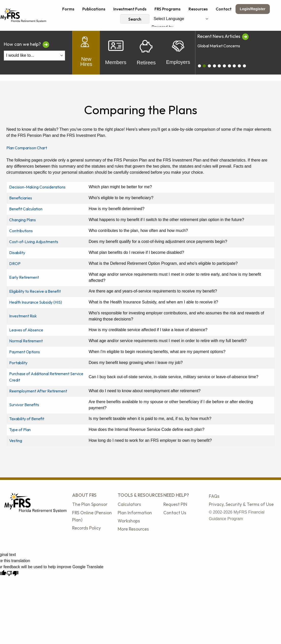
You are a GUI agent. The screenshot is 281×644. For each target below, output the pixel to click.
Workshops (129, 521)
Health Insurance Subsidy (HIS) (36, 302)
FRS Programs (167, 9)
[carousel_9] (244, 66)
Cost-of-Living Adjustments (34, 242)
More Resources (133, 529)
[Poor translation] (12, 573)
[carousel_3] (214, 66)
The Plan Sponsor (90, 504)
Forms (68, 9)
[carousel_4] (219, 66)
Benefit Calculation (26, 209)
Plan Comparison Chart (27, 148)
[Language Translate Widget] (181, 19)
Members (116, 53)
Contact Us (175, 513)
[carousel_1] (204, 66)
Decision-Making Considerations (37, 187)
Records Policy (87, 528)
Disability (17, 253)
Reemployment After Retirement (38, 391)
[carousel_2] (209, 66)
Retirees (146, 53)
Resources (198, 9)
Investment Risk (23, 316)
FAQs (214, 496)
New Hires (86, 53)
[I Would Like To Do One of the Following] (34, 56)
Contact (224, 9)
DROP (15, 264)
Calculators (129, 504)
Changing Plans (22, 220)
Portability (18, 363)
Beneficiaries (21, 198)
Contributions (21, 231)
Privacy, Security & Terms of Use (241, 504)
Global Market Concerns (219, 46)
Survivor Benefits (24, 405)
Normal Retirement (26, 341)
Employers (178, 53)
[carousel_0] (199, 66)
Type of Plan (20, 430)
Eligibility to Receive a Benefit (35, 291)
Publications (94, 9)
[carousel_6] (229, 66)
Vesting (16, 441)
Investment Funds (130, 9)
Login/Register (253, 9)
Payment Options (25, 352)
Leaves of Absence (26, 330)
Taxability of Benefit (27, 419)
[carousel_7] (234, 66)
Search (135, 19)
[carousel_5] (224, 66)
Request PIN (175, 504)
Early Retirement (24, 277)
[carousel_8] (239, 66)
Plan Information (135, 513)
